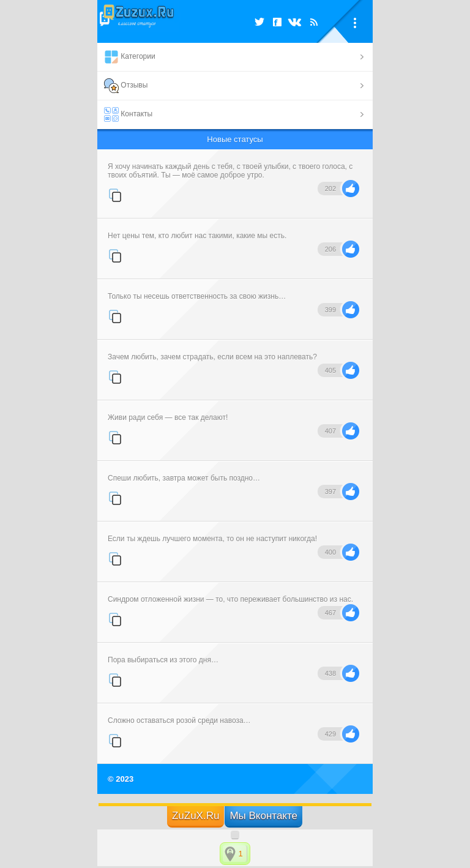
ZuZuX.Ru (196, 816)
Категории (130, 57)
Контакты (128, 114)
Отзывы (126, 86)
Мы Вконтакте (263, 816)
